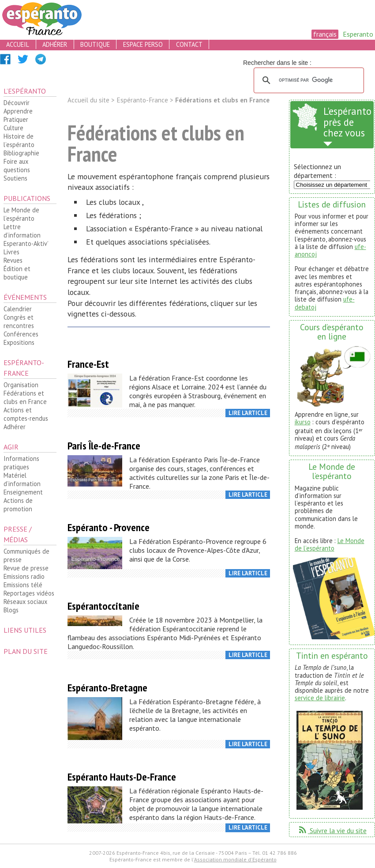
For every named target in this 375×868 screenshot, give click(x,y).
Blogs (11, 610)
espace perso (143, 44)
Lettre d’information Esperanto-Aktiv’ (26, 235)
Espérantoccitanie (103, 606)
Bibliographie (21, 153)
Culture (13, 128)
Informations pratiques (21, 463)
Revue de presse (26, 568)
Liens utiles (25, 630)
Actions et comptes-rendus (26, 414)
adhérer (55, 44)
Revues (13, 260)
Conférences (21, 334)
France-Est (88, 364)
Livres (11, 252)
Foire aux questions (17, 166)
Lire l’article (248, 413)
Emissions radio (24, 576)
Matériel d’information (22, 479)
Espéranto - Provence (109, 527)
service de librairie (320, 698)
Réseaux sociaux (25, 602)
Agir (11, 447)
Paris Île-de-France (104, 446)
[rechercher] (307, 80)
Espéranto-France (24, 368)
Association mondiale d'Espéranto (235, 859)
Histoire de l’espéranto (19, 140)
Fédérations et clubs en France (25, 397)
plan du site (26, 651)
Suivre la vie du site (332, 830)
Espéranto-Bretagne (107, 688)
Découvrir (17, 103)
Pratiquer (16, 119)
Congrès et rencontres (19, 321)
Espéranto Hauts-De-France (122, 777)
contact (189, 44)
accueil (18, 44)
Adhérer (15, 427)
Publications (27, 198)
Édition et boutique (17, 273)
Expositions (19, 342)
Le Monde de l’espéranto (21, 214)
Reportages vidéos (29, 593)
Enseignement (23, 492)
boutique (95, 44)
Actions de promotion (18, 505)
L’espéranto (25, 91)
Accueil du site (88, 100)
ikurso (303, 422)
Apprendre (18, 111)
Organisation (21, 385)
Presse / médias (18, 534)
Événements (25, 297)
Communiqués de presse (26, 555)
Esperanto (358, 34)
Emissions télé (23, 585)
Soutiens (15, 178)
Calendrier (18, 309)
